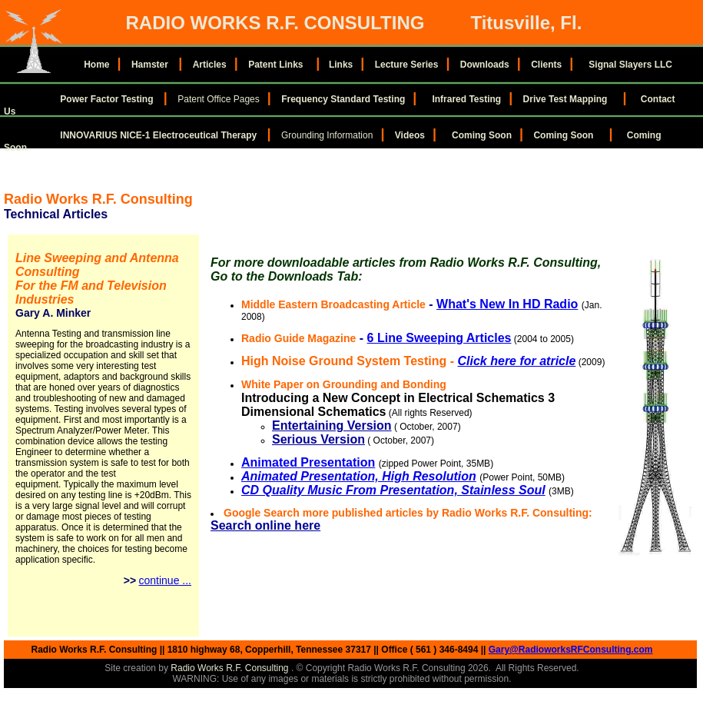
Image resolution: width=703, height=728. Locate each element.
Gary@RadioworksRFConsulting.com (571, 650)
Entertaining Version (332, 425)
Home (96, 65)
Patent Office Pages (219, 99)
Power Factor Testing (106, 99)
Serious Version (318, 439)
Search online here (265, 525)
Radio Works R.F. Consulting (231, 668)
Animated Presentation (308, 462)
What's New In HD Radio (507, 304)
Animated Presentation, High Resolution (359, 476)
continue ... (166, 580)
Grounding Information (327, 135)
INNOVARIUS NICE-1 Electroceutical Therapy (159, 135)
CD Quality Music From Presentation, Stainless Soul (393, 490)
